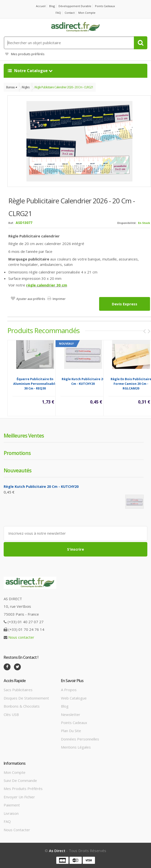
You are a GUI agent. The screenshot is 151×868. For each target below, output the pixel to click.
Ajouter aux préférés (31, 299)
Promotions (17, 453)
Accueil (41, 6)
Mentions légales (76, 747)
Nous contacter (21, 637)
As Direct (57, 851)
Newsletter (71, 714)
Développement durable (75, 6)
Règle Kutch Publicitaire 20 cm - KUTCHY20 (83, 381)
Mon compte (87, 13)
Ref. (11, 223)
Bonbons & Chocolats (22, 706)
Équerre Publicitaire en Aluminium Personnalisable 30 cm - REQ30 (35, 384)
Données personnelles (80, 739)
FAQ (58, 13)
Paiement (12, 805)
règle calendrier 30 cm (47, 285)
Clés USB (11, 714)
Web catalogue (74, 698)
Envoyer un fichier (19, 797)
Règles (26, 87)
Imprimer (59, 299)
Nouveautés (17, 470)
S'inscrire (75, 549)
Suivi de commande (20, 780)
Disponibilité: (127, 223)
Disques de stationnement (26, 698)
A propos (69, 690)
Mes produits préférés (25, 54)
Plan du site (71, 731)
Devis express (125, 304)
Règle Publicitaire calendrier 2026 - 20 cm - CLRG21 (64, 87)
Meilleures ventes (24, 436)
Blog (52, 6)
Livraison (11, 813)
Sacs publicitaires (18, 690)
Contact (70, 13)
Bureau (10, 87)
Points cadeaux (105, 6)
